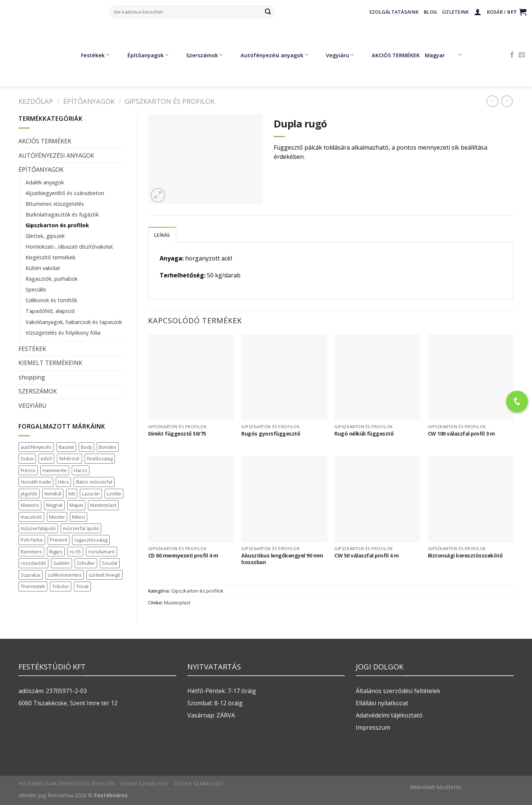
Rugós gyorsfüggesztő (271, 434)
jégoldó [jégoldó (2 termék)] (29, 494)
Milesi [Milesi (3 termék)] (79, 517)
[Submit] (268, 12)
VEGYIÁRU (33, 406)
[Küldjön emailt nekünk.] (522, 55)
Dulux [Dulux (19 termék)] (27, 458)
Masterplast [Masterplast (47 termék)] (103, 505)
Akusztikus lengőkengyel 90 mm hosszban (282, 559)
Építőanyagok (143, 55)
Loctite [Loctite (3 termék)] (114, 494)
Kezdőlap (36, 101)
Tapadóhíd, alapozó (50, 311)
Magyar (443, 55)
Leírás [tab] (162, 235)
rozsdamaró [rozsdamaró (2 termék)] (101, 552)
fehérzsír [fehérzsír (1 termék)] (69, 458)
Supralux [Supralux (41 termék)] (31, 575)
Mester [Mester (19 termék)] (57, 517)
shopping (32, 377)
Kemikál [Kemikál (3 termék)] (53, 494)
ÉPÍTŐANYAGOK (89, 101)
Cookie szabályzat (144, 784)
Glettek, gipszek (45, 236)
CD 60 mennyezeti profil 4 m (183, 556)
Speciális (36, 289)
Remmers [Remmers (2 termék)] (31, 552)
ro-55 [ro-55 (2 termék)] (75, 552)
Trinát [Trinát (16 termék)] (82, 586)
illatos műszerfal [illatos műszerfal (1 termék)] (94, 482)
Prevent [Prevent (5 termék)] (59, 540)
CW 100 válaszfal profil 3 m (461, 434)
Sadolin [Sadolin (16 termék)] (62, 563)
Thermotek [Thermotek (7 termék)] (33, 586)
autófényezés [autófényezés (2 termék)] (36, 447)
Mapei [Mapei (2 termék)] (76, 505)
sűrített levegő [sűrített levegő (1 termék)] (105, 575)
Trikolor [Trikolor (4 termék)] (61, 586)
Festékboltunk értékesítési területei (67, 784)
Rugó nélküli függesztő (364, 434)
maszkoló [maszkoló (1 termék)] (31, 517)
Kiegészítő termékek (50, 257)
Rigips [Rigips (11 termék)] (56, 552)
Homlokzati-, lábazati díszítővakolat (69, 247)
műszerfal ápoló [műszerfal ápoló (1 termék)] (81, 528)
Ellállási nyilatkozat (382, 703)
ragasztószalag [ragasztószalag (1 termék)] (91, 540)
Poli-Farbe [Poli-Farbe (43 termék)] (32, 540)
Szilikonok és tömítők (51, 300)
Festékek (90, 55)
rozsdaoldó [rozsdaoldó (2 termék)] (33, 563)
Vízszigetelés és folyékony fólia (63, 333)
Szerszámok (199, 55)
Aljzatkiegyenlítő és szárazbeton (65, 193)
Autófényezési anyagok (269, 55)
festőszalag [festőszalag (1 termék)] (100, 458)
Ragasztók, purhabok (52, 279)
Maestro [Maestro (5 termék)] (30, 505)
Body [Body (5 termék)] (86, 447)
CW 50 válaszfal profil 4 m (366, 556)
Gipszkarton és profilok (170, 101)
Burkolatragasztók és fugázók (62, 214)
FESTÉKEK (32, 349)
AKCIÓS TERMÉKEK (390, 55)
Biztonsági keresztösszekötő (465, 556)
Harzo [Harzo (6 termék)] (81, 470)
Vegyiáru (335, 55)
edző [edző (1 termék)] (46, 458)
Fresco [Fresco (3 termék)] (28, 470)
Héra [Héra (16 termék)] (63, 482)
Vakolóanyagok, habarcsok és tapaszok (74, 322)
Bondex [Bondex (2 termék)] (108, 447)
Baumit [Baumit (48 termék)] (66, 447)
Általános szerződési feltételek (398, 691)
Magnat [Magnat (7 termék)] (54, 505)
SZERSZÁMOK (38, 391)
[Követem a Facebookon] (512, 55)
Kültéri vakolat (43, 268)
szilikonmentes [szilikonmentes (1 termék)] (65, 575)
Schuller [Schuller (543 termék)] (86, 563)
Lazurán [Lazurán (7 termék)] (91, 494)
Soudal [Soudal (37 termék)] (110, 563)
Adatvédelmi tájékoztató (389, 715)
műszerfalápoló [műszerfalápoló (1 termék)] (38, 528)
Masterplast (177, 603)
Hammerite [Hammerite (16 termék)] (55, 470)
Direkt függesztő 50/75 (177, 434)
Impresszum (373, 727)
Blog (430, 12)
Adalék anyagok (45, 182)
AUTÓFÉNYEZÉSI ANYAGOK (56, 156)
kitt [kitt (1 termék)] (72, 494)
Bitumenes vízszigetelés (55, 204)
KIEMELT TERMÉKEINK (50, 363)
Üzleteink (456, 12)
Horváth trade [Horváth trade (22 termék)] (36, 482)
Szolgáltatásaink (394, 12)
